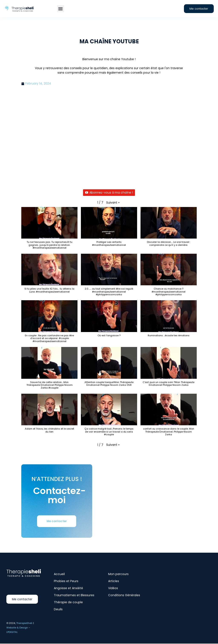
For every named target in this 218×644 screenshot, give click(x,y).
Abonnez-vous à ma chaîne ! (109, 193)
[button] (61, 9)
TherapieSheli (24, 623)
